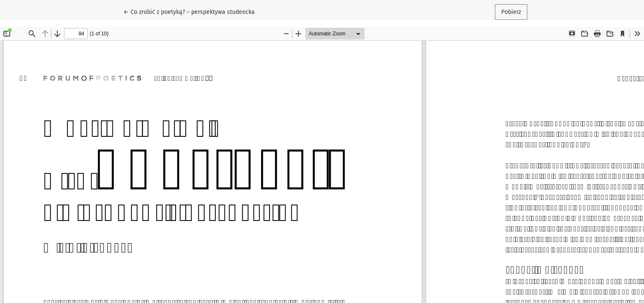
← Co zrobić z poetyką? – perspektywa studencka (189, 11)
